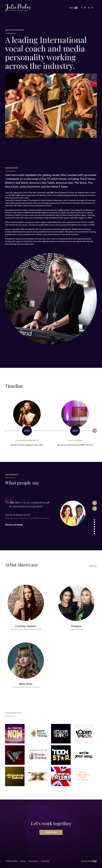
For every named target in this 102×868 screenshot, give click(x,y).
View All (93, 566)
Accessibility (45, 861)
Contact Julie (51, 832)
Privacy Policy (33, 861)
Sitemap (23, 861)
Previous (95, 503)
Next (95, 431)
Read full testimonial (14, 525)
